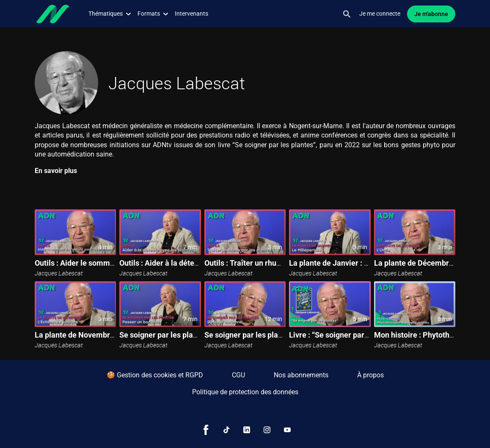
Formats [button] (153, 14)
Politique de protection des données (245, 392)
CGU (238, 375)
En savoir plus (56, 171)
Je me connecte (380, 14)
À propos (370, 375)
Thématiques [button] (110, 14)
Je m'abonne (431, 14)
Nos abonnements (301, 375)
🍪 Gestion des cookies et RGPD (155, 375)
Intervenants (191, 14)
